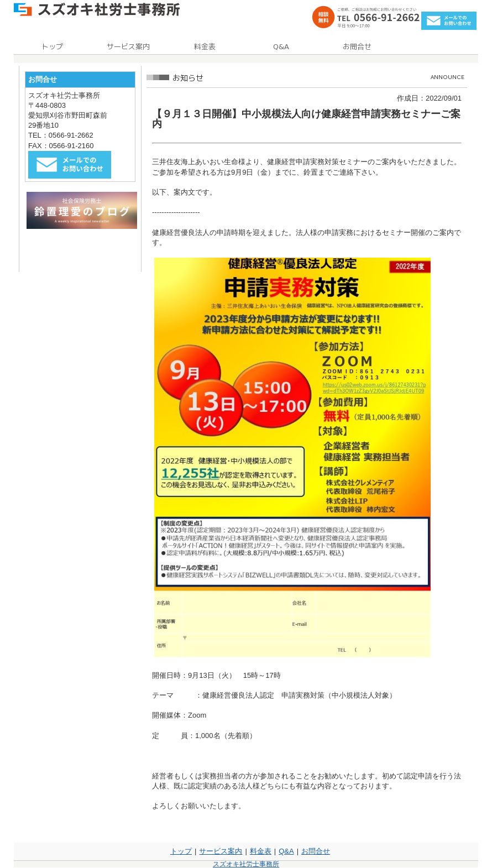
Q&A (286, 851)
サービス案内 (221, 851)
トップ (181, 851)
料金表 (261, 851)
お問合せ (316, 851)
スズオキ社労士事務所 (246, 864)
